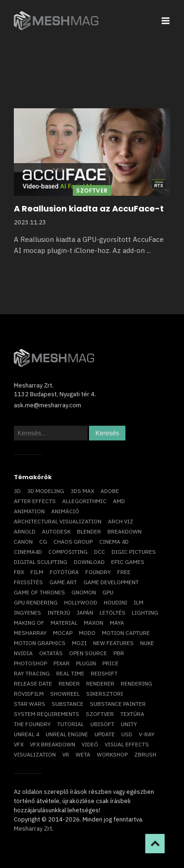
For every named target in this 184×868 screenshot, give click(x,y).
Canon (23, 542)
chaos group (73, 542)
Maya (117, 623)
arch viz (121, 521)
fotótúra (64, 572)
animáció (65, 511)
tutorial (71, 724)
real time (70, 673)
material (64, 623)
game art (63, 582)
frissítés (28, 582)
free (124, 572)
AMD (119, 501)
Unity (129, 724)
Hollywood (81, 602)
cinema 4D (114, 542)
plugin (86, 663)
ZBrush (145, 754)
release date (33, 683)
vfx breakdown (53, 744)
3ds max (82, 491)
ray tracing (32, 673)
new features (113, 643)
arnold (25, 531)
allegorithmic (84, 501)
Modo (87, 633)
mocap (63, 633)
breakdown (125, 531)
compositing (68, 552)
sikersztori (105, 694)
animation (29, 511)
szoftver (100, 714)
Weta (83, 754)
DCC (100, 552)
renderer (100, 683)
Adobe (110, 491)
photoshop (30, 663)
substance (68, 704)
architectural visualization (58, 521)
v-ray (147, 734)
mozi (79, 643)
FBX (19, 572)
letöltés (113, 613)
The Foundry (32, 724)
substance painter (118, 704)
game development (111, 582)
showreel (65, 694)
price (110, 663)
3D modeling (46, 491)
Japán (85, 613)
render (69, 683)
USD (127, 734)
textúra (132, 714)
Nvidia (23, 653)
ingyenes (27, 613)
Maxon (94, 623)
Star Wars (30, 704)
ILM (139, 602)
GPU (108, 592)
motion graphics (40, 643)
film (37, 572)
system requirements (47, 714)
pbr (119, 653)
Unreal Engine (67, 734)
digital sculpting (41, 562)
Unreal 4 (27, 734)
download (89, 562)
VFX (19, 744)
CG (43, 542)
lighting (145, 613)
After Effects (35, 501)
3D (17, 491)
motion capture (126, 633)
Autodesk (56, 531)
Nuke (147, 643)
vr (66, 754)
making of (29, 623)
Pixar (62, 663)
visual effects (127, 744)
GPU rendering (36, 602)
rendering (137, 683)
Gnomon (84, 592)
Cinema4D (28, 552)
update (105, 734)
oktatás (51, 653)
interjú (59, 613)
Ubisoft (102, 724)
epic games (128, 562)
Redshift (104, 673)
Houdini (116, 602)
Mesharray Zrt (33, 829)
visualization (35, 754)
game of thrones (39, 592)
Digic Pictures (134, 552)
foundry (98, 572)
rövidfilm (29, 694)
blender (89, 531)
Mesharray (30, 633)
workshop (112, 754)
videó (90, 744)
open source (88, 653)
